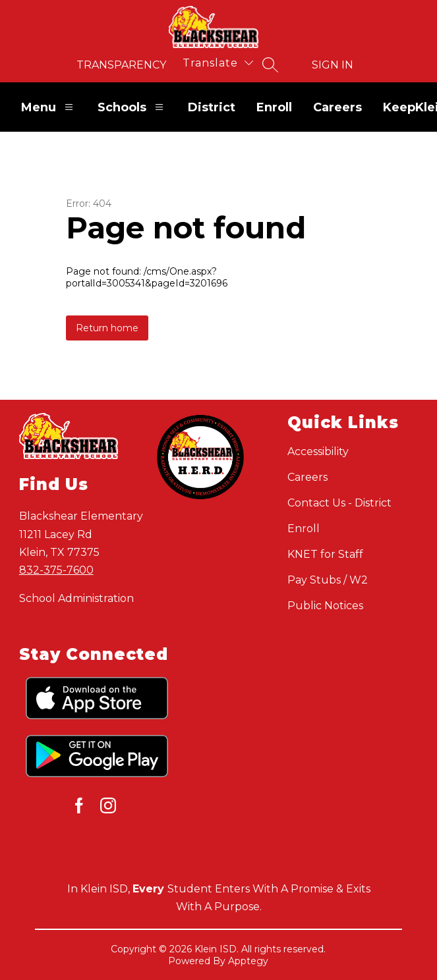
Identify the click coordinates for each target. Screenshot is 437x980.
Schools (132, 107)
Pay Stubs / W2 (328, 580)
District (212, 107)
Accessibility (318, 451)
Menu (49, 107)
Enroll (274, 107)
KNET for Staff (325, 554)
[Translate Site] (218, 63)
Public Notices (325, 606)
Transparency (121, 65)
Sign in (333, 65)
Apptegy (248, 961)
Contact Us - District (339, 503)
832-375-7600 (56, 570)
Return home (107, 328)
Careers (337, 107)
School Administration (76, 598)
